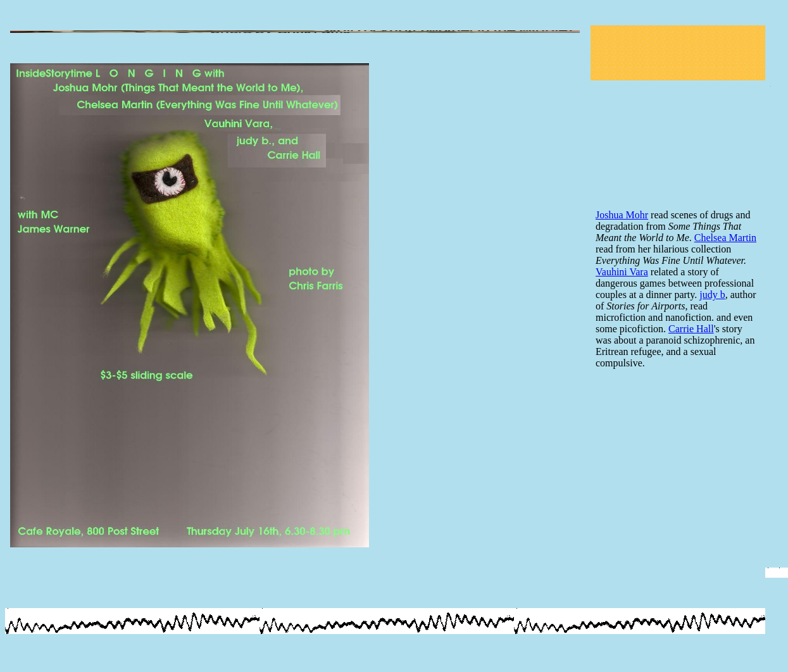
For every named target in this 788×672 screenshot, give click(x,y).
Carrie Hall (691, 329)
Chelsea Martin (725, 238)
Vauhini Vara (622, 272)
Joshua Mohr (622, 215)
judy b (712, 295)
